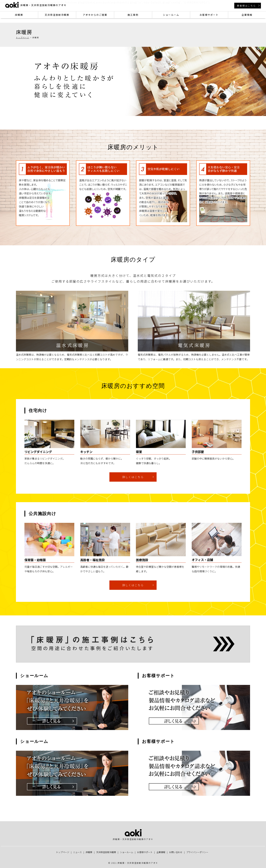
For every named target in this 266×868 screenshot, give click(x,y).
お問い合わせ (176, 852)
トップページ (23, 37)
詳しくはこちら (133, 477)
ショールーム (171, 15)
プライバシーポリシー (197, 852)
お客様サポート (209, 15)
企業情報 (247, 15)
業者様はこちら (246, 6)
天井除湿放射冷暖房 (57, 15)
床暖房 (19, 15)
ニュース (77, 852)
